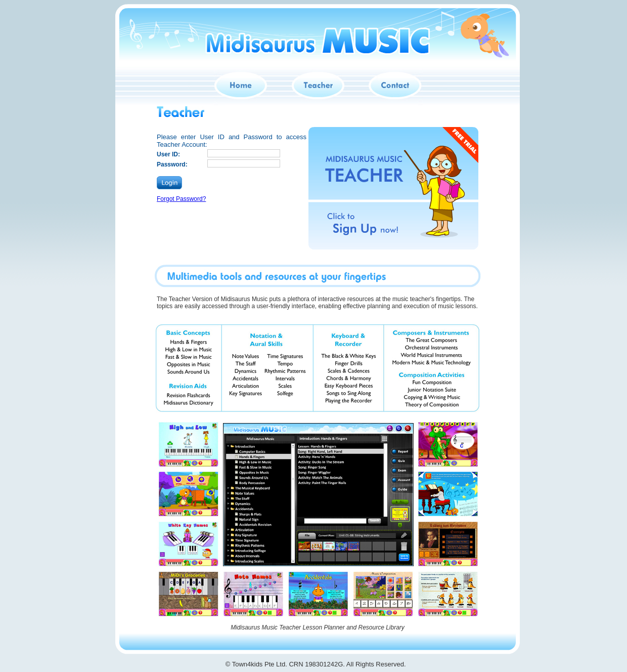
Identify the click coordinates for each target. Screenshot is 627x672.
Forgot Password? (181, 199)
